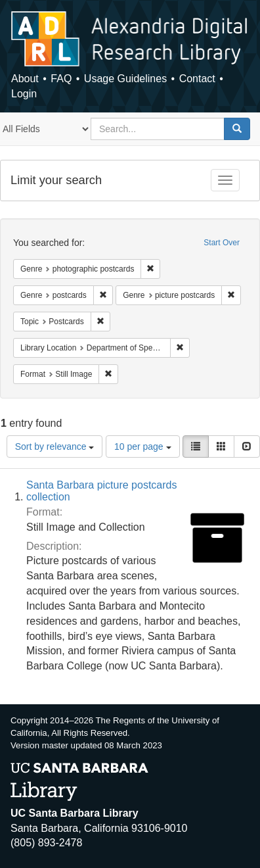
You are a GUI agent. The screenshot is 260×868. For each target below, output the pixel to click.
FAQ (61, 79)
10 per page (143, 446)
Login (24, 94)
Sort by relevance (55, 446)
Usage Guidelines (125, 79)
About (25, 79)
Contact (197, 79)
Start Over (222, 243)
